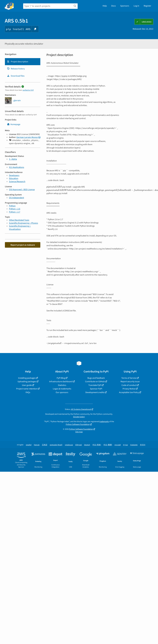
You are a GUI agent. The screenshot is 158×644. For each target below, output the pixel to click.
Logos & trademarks (62, 389)
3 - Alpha (13, 159)
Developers (14, 175)
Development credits (95, 392)
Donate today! (79, 417)
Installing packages (27, 378)
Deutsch (87, 445)
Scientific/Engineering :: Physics (23, 223)
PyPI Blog (61, 378)
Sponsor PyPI (96, 389)
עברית (126, 445)
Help (105, 6)
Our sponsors (62, 392)
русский (118, 445)
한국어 (143, 445)
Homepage (14, 124)
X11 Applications (17, 167)
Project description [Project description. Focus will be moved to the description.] (18, 62)
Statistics (62, 385)
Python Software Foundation (78, 424)
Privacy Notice (129, 389)
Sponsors (125, 6)
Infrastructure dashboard (61, 382)
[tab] (23, 62)
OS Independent (16, 198)
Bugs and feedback (96, 378)
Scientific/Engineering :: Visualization (20, 228)
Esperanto (134, 445)
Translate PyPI (95, 385)
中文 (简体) (97, 445)
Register (147, 6)
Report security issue (130, 382)
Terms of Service (129, 378)
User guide (27, 385)
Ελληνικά (79, 445)
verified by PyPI (28, 90)
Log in (136, 6)
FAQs (28, 392)
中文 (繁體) (108, 445)
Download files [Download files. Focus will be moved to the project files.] (16, 76)
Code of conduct (129, 385)
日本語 (45, 445)
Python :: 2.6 (15, 209)
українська (69, 445)
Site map (79, 432)
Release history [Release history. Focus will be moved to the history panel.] (16, 69)
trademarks (104, 422)
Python (12, 206)
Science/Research (17, 182)
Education (14, 178)
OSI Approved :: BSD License (22, 190)
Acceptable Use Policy (129, 392)
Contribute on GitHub (95, 382)
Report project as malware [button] (23, 245)
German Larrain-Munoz (27, 137)
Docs (114, 6)
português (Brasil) (56, 445)
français (37, 445)
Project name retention (27, 389)
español (29, 445)
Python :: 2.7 (15, 212)
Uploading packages (27, 382)
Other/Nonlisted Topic (19, 220)
